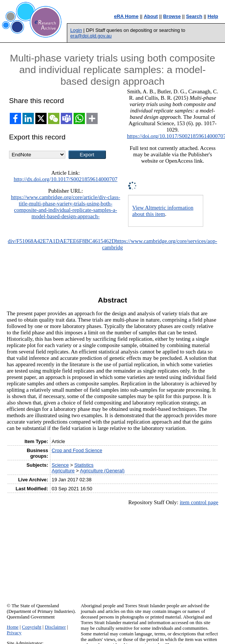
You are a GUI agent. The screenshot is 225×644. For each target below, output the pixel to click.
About (151, 16)
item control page (199, 502)
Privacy (14, 633)
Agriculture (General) (102, 471)
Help (213, 16)
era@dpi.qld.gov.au (91, 36)
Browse (172, 16)
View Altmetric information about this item (163, 211)
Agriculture (63, 471)
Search (194, 16)
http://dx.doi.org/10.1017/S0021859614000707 (65, 179)
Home (13, 627)
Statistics (84, 465)
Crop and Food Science (77, 450)
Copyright (32, 627)
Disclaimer (55, 627)
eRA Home (126, 16)
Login (76, 30)
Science (60, 465)
